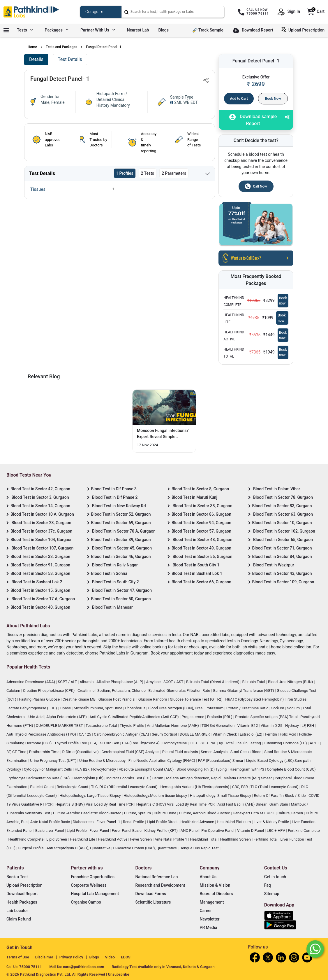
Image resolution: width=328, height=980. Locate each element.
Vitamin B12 (248, 726)
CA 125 (85, 734)
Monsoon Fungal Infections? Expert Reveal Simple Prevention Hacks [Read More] (163, 434)
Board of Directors (216, 894)
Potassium (215, 708)
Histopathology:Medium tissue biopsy (156, 796)
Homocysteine (175, 743)
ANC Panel (190, 831)
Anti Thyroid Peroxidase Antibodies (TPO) (42, 734)
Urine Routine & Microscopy (103, 761)
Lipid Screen (57, 839)
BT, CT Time (17, 752)
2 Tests (148, 173)
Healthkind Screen (236, 839)
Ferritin (271, 734)
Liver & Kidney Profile (272, 822)
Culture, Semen (291, 813)
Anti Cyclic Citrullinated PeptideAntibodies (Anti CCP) (135, 717)
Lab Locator (17, 911)
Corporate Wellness (89, 885)
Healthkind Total (204, 839)
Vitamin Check (225, 734)
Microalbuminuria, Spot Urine (98, 708)
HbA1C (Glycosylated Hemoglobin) (255, 699)
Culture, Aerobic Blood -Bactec (205, 813)
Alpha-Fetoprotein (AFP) (67, 717)
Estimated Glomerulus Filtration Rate (180, 691)
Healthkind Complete (26, 839)
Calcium (14, 691)
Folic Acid (288, 734)
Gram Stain (279, 804)
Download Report (253, 31)
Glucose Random (153, 699)
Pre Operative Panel (218, 831)
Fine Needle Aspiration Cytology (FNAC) (162, 761)
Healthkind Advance (198, 822)
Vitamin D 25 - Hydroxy (280, 726)
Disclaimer (44, 957)
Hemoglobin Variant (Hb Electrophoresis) (195, 787)
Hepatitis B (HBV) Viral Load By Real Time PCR (95, 804)
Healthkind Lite (83, 839)
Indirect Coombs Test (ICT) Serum (135, 778)
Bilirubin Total (254, 682)
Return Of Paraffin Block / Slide (280, 796)
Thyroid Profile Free (71, 743)
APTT (315, 743)
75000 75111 (31, 967)
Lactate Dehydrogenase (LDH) (32, 708)
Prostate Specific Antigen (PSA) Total (267, 717)
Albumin (87, 682)
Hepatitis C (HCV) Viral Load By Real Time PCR (176, 804)
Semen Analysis (215, 752)
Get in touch (275, 877)
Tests (25, 30)
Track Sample (208, 30)
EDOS (126, 957)
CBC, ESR (240, 787)
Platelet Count (42, 787)
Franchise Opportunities (93, 877)
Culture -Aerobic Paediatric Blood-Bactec (88, 813)
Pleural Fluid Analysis (181, 752)
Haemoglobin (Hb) (89, 778)
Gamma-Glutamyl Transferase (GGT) (244, 691)
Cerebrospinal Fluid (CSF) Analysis (131, 752)
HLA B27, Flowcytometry (96, 769)
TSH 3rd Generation (218, 726)
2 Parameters (174, 173)
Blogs (163, 30)
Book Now (273, 99)
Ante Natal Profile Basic (51, 822)
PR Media (209, 928)
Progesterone (193, 717)
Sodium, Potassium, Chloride (122, 691)
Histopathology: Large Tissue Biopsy (90, 796)
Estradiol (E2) (252, 734)
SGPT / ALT (68, 682)
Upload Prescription (304, 30)
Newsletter (210, 919)
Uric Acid (36, 717)
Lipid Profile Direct (163, 822)
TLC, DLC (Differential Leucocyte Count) (125, 787)
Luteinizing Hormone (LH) (286, 743)
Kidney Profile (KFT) (161, 831)
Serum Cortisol (165, 734)
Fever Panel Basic (127, 831)
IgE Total (227, 743)
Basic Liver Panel (50, 831)
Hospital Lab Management (95, 894)
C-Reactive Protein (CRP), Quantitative (146, 848)
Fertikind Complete (304, 831)
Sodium (278, 708)
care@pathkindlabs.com (83, 967)
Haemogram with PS (247, 769)
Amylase (154, 682)
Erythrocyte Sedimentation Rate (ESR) (38, 778)
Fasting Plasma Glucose (40, 699)
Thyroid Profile (132, 726)
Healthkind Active (113, 839)
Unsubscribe (119, 974)
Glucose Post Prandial (118, 699)
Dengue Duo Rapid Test (200, 848)
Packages (57, 30)
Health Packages (22, 902)
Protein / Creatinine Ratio (248, 708)
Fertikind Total (266, 839)
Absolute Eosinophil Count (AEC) (147, 769)
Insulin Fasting (249, 743)
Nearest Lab (138, 30)
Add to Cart (239, 99)
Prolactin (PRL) (220, 717)
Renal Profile (134, 822)
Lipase (66, 708)
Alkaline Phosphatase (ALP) (120, 682)
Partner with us (98, 30)
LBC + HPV (276, 831)
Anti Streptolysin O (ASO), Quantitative (79, 848)
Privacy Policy (71, 957)
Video (110, 957)
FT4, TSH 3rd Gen (105, 743)
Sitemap (272, 894)
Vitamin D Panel (251, 831)
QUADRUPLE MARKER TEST (60, 726)
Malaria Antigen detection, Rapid (194, 778)
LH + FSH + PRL (203, 743)
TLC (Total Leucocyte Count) (275, 787)
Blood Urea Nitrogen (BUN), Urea (176, 708)
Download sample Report (253, 120)
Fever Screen (142, 839)
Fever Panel (100, 831)
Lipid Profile (77, 831)
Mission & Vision (215, 885)
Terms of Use (18, 957)
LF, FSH (308, 726)
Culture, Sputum (138, 813)
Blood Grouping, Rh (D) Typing (202, 769)
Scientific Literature (153, 902)
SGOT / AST (174, 682)
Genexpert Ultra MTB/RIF (254, 813)
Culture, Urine (165, 813)
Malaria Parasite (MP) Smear (248, 778)
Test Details (70, 59)
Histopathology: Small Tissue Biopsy (221, 796)
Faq (268, 885)
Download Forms (151, 894)
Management (212, 902)
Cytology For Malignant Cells (48, 769)
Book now (283, 301)
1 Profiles (125, 173)
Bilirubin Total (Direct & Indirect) (213, 682)
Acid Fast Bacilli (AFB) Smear (243, 804)
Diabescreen (84, 822)
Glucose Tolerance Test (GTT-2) (197, 699)
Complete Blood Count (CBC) (292, 769)
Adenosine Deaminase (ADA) (31, 682)
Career (206, 911)
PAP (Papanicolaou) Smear (221, 761)
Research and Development (160, 885)
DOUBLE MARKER (195, 734)
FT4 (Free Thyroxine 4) (141, 743)
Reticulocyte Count (73, 787)
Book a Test (17, 877)
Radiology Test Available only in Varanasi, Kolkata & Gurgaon (163, 967)
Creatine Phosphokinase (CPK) (49, 691)
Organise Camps (86, 902)
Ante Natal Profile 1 (171, 839)
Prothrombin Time (45, 752)
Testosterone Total (102, 726)
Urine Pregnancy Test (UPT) (54, 761)
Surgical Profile (31, 848)
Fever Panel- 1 (109, 822)
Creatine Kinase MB (80, 699)
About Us (208, 877)
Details (36, 59)
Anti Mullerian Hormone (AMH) (173, 726)
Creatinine (87, 691)
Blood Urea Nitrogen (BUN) (291, 682)
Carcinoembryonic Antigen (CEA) (122, 734)
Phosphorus (136, 708)
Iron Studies (297, 699)
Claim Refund (19, 919)
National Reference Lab (156, 877)
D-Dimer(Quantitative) (81, 752)
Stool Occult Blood (246, 752)
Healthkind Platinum (234, 822)
